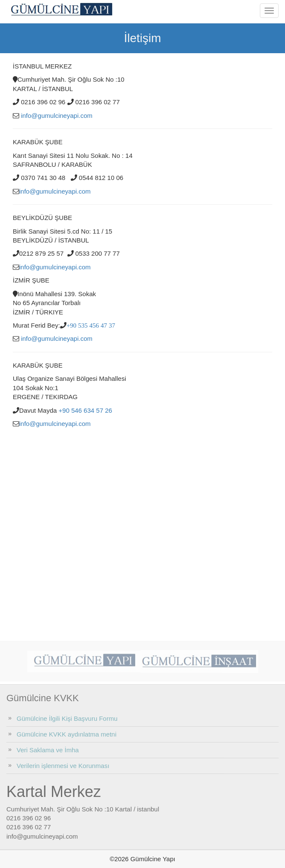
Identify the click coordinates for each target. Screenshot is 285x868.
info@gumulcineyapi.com (57, 116)
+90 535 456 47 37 (91, 325)
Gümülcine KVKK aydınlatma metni (66, 734)
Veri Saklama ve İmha (48, 750)
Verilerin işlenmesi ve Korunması (63, 766)
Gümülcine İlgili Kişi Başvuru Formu (67, 718)
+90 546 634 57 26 (86, 410)
